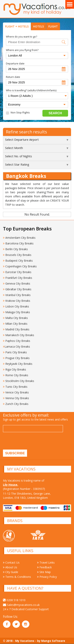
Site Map (44, 572)
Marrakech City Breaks (19, 335)
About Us (10, 567)
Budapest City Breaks (18, 261)
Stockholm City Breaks (19, 381)
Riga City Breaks (15, 369)
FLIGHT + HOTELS (17, 26)
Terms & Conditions (17, 577)
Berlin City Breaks (15, 249)
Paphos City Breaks (17, 341)
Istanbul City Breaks (17, 295)
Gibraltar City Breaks (17, 289)
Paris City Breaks (15, 352)
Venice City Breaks (16, 392)
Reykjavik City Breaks (18, 364)
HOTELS (38, 26)
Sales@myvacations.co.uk (21, 605)
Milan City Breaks (15, 324)
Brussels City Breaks (17, 255)
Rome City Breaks (16, 375)
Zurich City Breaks (16, 404)
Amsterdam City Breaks (19, 238)
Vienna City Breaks (16, 398)
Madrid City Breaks (16, 329)
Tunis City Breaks (16, 387)
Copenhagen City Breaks (20, 266)
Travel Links (46, 562)
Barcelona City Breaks (18, 243)
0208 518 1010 (14, 600)
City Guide (11, 572)
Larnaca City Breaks (16, 347)
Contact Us (11, 562)
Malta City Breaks (15, 318)
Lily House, (11, 485)
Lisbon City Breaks (16, 306)
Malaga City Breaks (16, 312)
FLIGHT (53, 26)
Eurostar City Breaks (17, 272)
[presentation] (33, 442)
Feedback (44, 567)
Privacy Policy (47, 577)
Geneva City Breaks (17, 283)
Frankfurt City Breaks (18, 278)
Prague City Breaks (16, 358)
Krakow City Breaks (17, 301)
